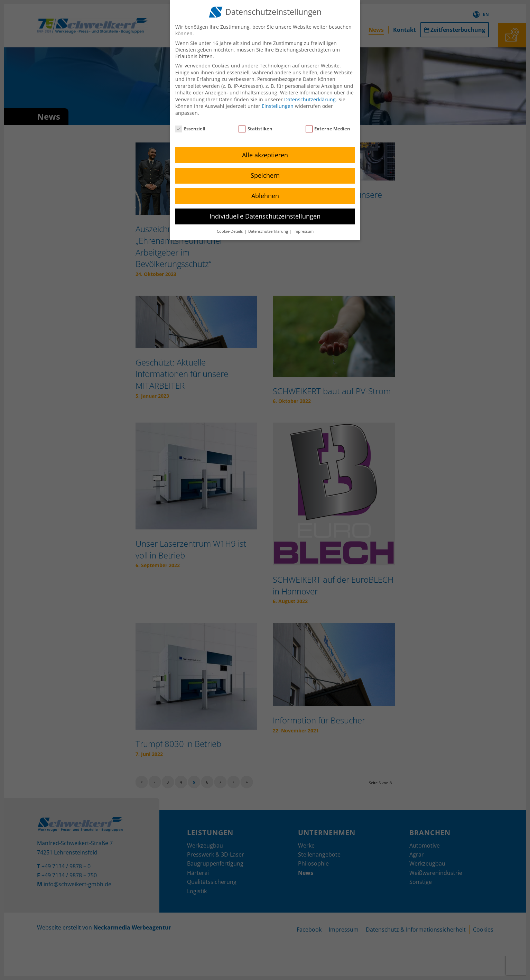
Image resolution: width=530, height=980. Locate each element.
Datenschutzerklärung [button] (269, 231)
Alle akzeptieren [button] (265, 155)
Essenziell (190, 129)
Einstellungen (278, 106)
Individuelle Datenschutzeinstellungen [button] (265, 216)
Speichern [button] (265, 175)
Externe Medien (328, 129)
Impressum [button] (304, 231)
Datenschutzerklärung (310, 99)
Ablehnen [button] (265, 196)
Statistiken (255, 129)
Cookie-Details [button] (230, 231)
